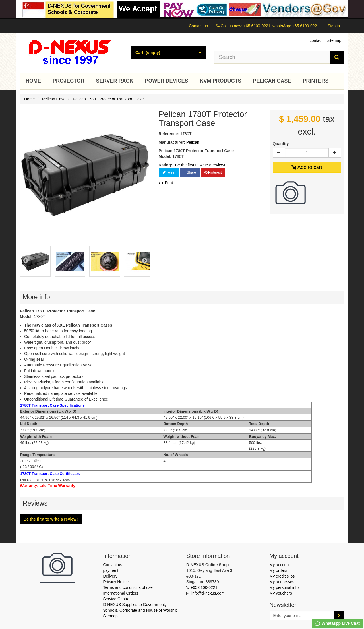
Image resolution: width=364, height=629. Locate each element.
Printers (316, 81)
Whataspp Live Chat (337, 624)
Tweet (169, 172)
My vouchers (281, 593)
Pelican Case (272, 81)
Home (33, 81)
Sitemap (110, 616)
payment (111, 570)
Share (190, 172)
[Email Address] (302, 616)
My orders (278, 570)
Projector (69, 81)
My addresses (282, 582)
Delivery (110, 576)
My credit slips (282, 576)
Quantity (281, 144)
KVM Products (220, 81)
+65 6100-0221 (204, 587)
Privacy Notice (116, 582)
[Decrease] (279, 153)
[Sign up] (339, 616)
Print (166, 183)
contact (316, 40)
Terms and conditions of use (128, 587)
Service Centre (116, 599)
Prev (26, 260)
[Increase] (335, 153)
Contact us (198, 26)
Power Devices (166, 81)
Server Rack (115, 81)
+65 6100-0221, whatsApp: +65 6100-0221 (281, 26)
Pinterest (213, 172)
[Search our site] (272, 57)
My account (280, 565)
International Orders (121, 593)
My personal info (284, 587)
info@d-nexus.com (208, 593)
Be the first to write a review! (200, 165)
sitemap (334, 40)
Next (144, 260)
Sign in (334, 26)
